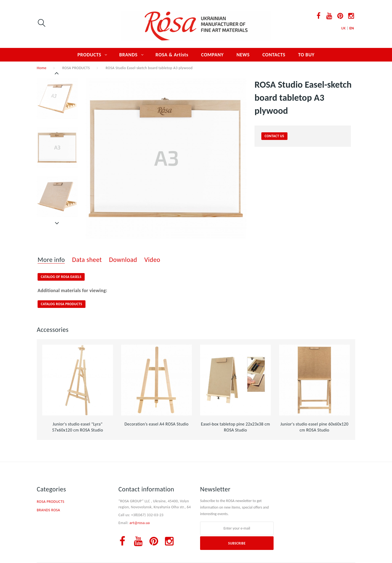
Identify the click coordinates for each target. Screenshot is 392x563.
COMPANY (212, 55)
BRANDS (128, 55)
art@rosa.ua (140, 523)
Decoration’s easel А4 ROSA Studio (156, 424)
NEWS (243, 55)
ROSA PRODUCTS (76, 68)
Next (57, 223)
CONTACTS (274, 55)
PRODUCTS (90, 55)
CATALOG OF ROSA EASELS (61, 277)
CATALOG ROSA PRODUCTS (62, 304)
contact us (274, 136)
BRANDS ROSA (48, 510)
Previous (57, 73)
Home (42, 68)
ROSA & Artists (172, 55)
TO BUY (306, 55)
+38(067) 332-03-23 (147, 515)
